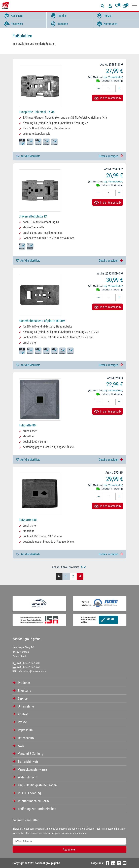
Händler (58, 16)
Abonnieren (69, 849)
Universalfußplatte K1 (33, 216)
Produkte (24, 683)
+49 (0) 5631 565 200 (26, 663)
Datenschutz (26, 738)
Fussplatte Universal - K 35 (37, 112)
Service (23, 698)
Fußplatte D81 (28, 520)
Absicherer (13, 16)
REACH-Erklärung (29, 793)
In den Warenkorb (108, 98)
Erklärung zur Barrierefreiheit (37, 809)
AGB (21, 746)
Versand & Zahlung (31, 754)
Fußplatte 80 (27, 425)
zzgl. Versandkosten (113, 77)
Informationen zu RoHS (33, 801)
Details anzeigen (111, 156)
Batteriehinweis (28, 762)
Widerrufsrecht (28, 777)
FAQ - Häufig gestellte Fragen (37, 785)
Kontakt (23, 714)
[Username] (69, 841)
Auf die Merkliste (28, 156)
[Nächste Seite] (80, 576)
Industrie (58, 24)
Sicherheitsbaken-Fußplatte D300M (42, 321)
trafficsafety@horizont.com (29, 671)
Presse (22, 722)
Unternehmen (27, 706)
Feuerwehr (13, 24)
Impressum (25, 730)
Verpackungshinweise (32, 769)
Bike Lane (24, 691)
